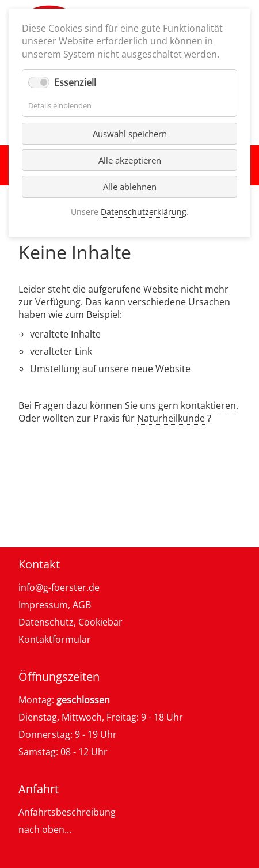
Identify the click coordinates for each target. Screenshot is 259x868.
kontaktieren (208, 405)
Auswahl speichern (130, 134)
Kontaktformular (55, 639)
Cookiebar (100, 622)
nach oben (41, 829)
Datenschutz (46, 622)
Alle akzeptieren (130, 160)
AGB (82, 605)
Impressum (43, 605)
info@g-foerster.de (59, 587)
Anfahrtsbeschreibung (67, 812)
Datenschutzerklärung (144, 212)
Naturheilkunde (171, 418)
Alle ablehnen (130, 187)
